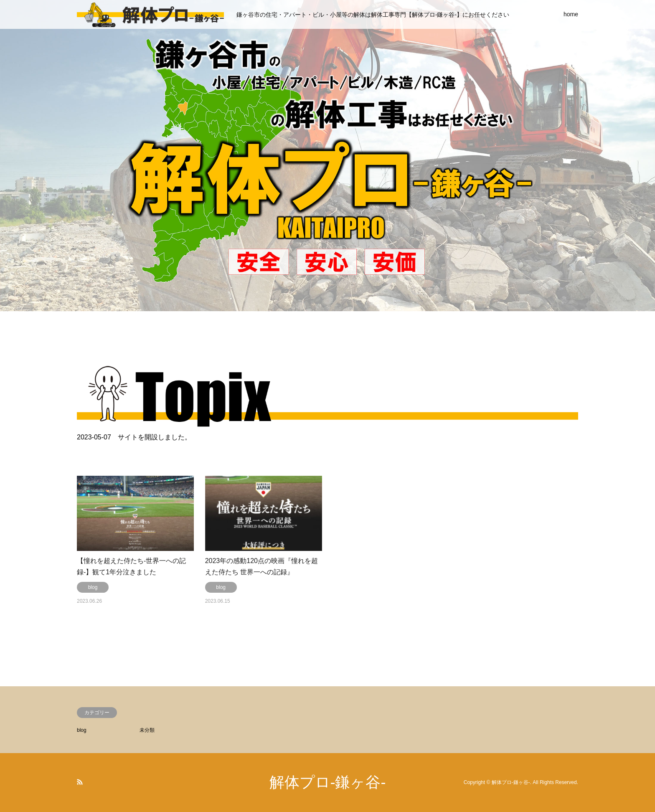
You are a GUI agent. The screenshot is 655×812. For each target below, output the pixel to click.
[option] (327, 156)
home (571, 14)
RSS (80, 782)
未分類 (147, 730)
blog (82, 730)
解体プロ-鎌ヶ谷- (328, 782)
